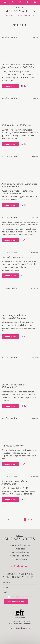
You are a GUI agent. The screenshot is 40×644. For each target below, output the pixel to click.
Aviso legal (20, 549)
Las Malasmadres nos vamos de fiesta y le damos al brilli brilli (19, 66)
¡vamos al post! (10, 86)
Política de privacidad (20, 552)
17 (24, 406)
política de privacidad (25, 597)
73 (24, 86)
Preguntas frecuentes (20, 545)
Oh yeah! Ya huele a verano (16, 257)
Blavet (28, 628)
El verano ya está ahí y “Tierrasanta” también (14, 316)
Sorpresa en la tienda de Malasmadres (15, 482)
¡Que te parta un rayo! (14, 446)
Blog (26, 15)
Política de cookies (20, 559)
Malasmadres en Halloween (16, 125)
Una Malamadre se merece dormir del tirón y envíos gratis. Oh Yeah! (20, 223)
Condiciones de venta (20, 556)
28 (24, 337)
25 (24, 205)
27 (24, 144)
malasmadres (11, 15)
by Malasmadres (10, 37)
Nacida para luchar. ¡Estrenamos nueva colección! (19, 185)
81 (24, 276)
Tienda (20, 15)
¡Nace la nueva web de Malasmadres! (14, 386)
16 (24, 499)
